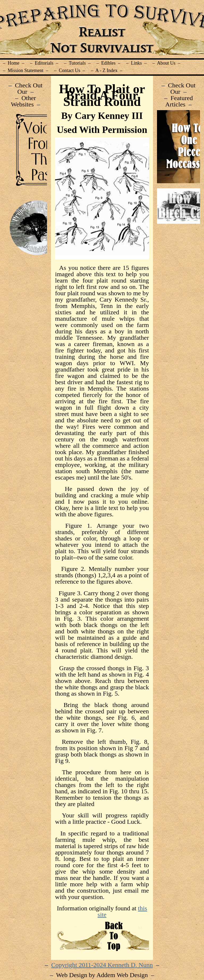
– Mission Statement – (26, 70)
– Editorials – (44, 63)
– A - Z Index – (107, 70)
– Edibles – (108, 63)
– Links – (136, 63)
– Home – (14, 63)
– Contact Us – (70, 70)
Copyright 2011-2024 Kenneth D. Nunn (102, 965)
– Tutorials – (77, 63)
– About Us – (166, 63)
